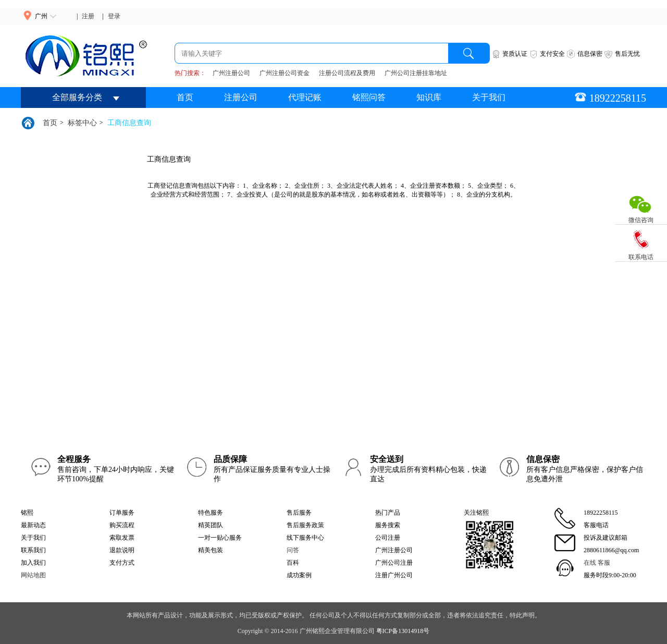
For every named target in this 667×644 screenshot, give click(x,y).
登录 (114, 16)
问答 (293, 550)
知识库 (429, 97)
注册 (88, 16)
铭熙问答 (369, 97)
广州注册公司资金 (285, 73)
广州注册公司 (231, 73)
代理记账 (305, 97)
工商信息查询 (129, 123)
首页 (185, 97)
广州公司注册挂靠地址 (416, 73)
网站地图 (33, 575)
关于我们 (489, 97)
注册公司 (241, 97)
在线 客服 (597, 563)
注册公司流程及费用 (347, 73)
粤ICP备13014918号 (403, 631)
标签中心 (82, 123)
